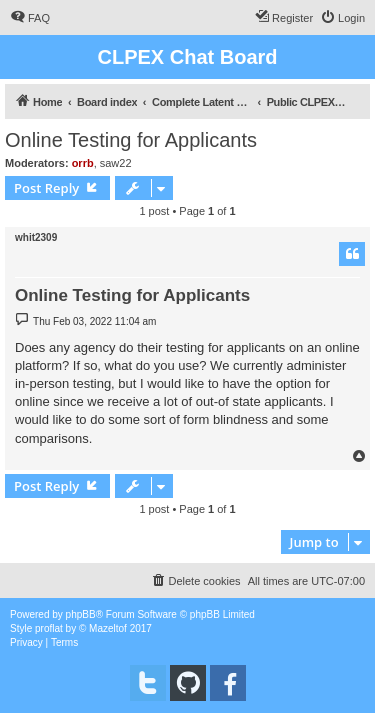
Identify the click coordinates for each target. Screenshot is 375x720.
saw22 (116, 163)
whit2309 (36, 237)
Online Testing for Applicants (131, 140)
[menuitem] (30, 18)
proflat (49, 628)
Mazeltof (108, 628)
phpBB (81, 614)
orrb (83, 163)
